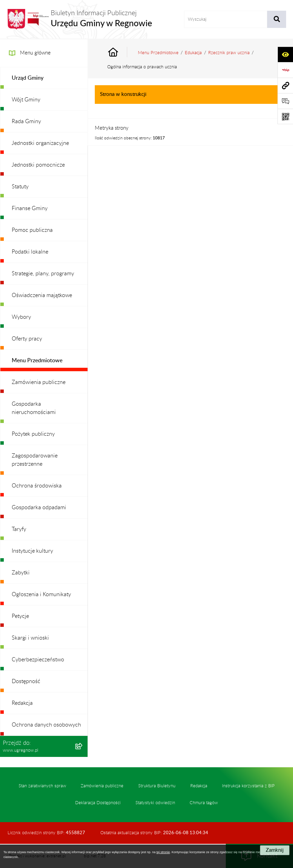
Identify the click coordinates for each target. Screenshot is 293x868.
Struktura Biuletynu (157, 786)
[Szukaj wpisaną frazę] (277, 19)
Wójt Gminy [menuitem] (26, 100)
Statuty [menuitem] (20, 187)
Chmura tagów (204, 803)
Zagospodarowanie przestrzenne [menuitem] (35, 460)
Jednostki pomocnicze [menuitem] (38, 165)
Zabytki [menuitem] (21, 573)
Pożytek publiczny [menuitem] (33, 434)
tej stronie (163, 852)
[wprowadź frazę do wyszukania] (226, 19)
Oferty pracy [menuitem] (27, 339)
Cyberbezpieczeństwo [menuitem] (38, 660)
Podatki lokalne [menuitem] (30, 252)
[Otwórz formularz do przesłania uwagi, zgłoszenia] (285, 101)
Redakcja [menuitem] (22, 703)
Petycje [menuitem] (20, 616)
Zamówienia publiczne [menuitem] (39, 382)
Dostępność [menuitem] (26, 681)
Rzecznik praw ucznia (229, 53)
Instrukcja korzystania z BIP (248, 786)
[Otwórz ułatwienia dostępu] (285, 54)
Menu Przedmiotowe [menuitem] (37, 361)
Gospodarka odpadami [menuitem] (39, 507)
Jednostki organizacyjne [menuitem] (40, 143)
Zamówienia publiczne (102, 786)
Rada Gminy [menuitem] (26, 121)
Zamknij (275, 850)
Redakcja (199, 786)
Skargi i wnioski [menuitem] (30, 638)
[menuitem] (44, 78)
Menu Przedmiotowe (158, 53)
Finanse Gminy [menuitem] (30, 208)
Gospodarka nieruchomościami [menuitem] (34, 408)
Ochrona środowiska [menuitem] (37, 486)
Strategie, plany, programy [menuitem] (43, 274)
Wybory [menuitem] (21, 317)
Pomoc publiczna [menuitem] (32, 230)
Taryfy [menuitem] (19, 529)
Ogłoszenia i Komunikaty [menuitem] (41, 594)
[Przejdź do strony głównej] (79, 19)
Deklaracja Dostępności (98, 803)
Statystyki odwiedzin (155, 803)
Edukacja (193, 53)
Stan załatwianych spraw (42, 786)
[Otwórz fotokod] (285, 116)
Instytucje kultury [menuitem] (32, 551)
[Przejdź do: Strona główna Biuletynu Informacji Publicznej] (121, 53)
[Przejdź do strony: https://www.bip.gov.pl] (285, 70)
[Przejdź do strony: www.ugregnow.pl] (285, 85)
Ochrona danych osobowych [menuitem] (46, 725)
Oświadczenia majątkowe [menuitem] (42, 295)
